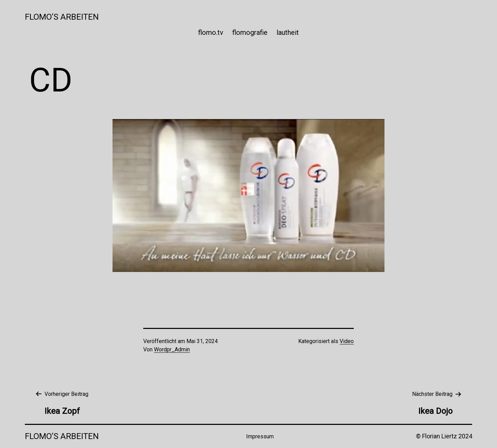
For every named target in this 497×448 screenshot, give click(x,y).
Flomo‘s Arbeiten (62, 17)
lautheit (288, 32)
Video (347, 341)
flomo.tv (211, 32)
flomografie (250, 32)
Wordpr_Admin (172, 349)
